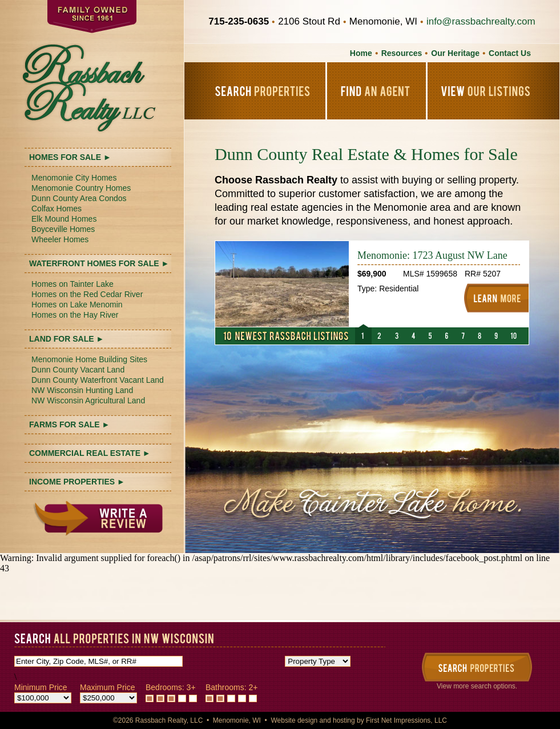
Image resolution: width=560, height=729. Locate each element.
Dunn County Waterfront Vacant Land (98, 380)
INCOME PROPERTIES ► (77, 482)
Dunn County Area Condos (79, 198)
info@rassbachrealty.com (481, 21)
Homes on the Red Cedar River (87, 294)
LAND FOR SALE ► (67, 339)
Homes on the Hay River (75, 315)
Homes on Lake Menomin (77, 305)
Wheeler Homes (60, 239)
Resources (402, 53)
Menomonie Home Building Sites (89, 359)
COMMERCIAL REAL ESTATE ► (90, 453)
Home (361, 53)
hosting (344, 720)
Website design (294, 720)
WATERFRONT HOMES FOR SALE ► (99, 263)
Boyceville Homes (63, 229)
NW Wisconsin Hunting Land (82, 390)
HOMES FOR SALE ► (70, 157)
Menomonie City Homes (74, 178)
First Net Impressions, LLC (406, 720)
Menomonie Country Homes (81, 188)
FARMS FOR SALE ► (69, 424)
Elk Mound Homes (64, 219)
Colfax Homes (57, 209)
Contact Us (510, 53)
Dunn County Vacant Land (78, 370)
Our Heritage (455, 53)
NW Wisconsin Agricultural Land (88, 400)
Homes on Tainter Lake (72, 284)
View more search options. (477, 686)
